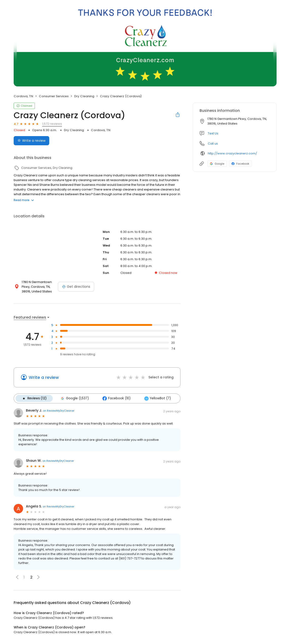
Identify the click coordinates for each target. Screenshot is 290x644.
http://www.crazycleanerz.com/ (232, 153)
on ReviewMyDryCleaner (59, 411)
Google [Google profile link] (217, 164)
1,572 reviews (52, 124)
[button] (17, 577)
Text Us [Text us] (213, 133)
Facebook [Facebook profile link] (240, 164)
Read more (24, 200)
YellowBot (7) (157, 398)
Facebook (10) (116, 398)
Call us (213, 144)
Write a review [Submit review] (31, 141)
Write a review (44, 377)
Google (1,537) (75, 398)
